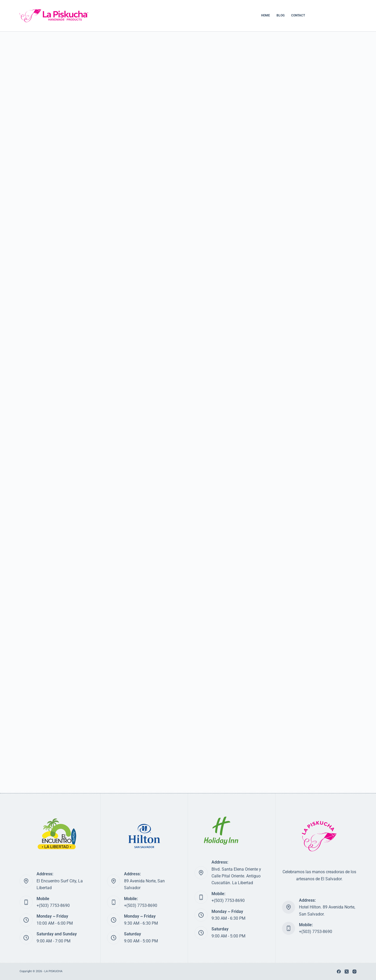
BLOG (281, 15)
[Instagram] (354, 972)
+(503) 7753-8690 (53, 905)
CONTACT (298, 15)
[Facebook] (339, 972)
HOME (266, 15)
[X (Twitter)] (347, 972)
